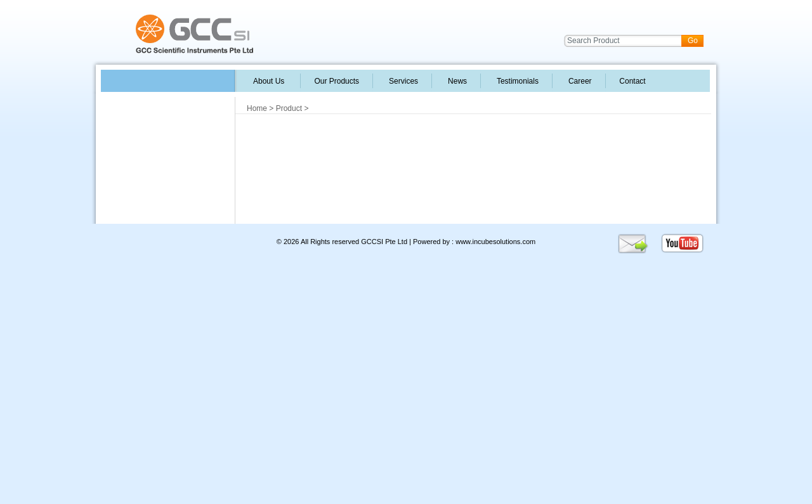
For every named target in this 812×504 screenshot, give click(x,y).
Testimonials (516, 81)
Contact (632, 81)
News (456, 81)
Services (402, 81)
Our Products (337, 81)
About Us (269, 81)
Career (579, 81)
